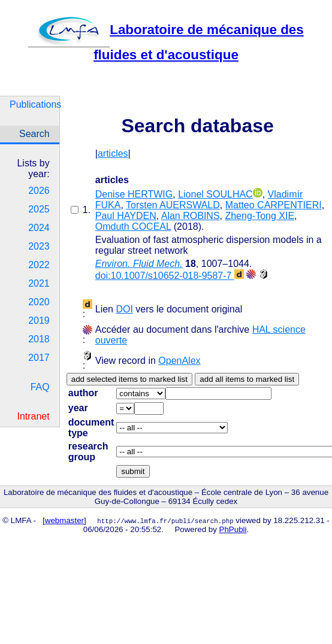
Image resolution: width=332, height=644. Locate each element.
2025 (39, 209)
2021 (39, 283)
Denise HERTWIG (134, 194)
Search (34, 134)
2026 (39, 191)
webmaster (64, 520)
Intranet (33, 416)
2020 (39, 302)
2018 (39, 339)
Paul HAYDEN (126, 216)
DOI (124, 309)
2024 (39, 228)
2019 (39, 321)
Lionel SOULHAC (215, 194)
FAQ (40, 387)
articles (113, 154)
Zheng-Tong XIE (259, 216)
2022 (39, 265)
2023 (39, 246)
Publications (34, 104)
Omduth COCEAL (133, 227)
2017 (39, 358)
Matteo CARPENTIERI (274, 205)
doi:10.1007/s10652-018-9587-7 (170, 276)
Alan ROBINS (191, 216)
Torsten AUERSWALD (173, 205)
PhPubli (233, 529)
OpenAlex (179, 361)
